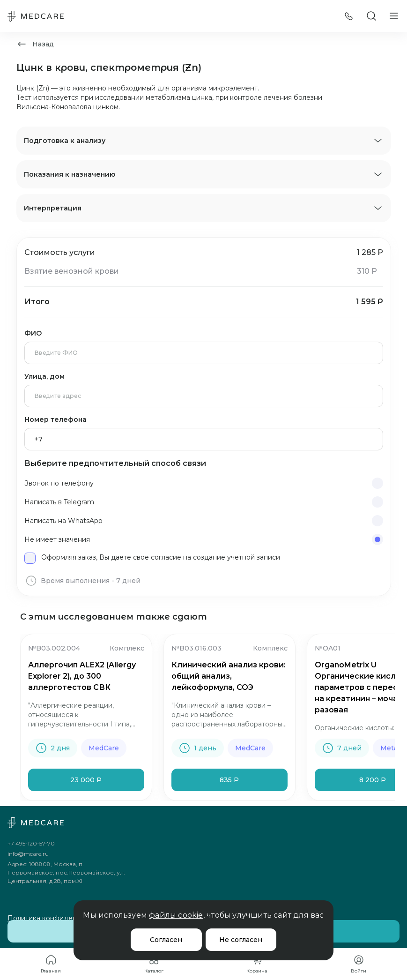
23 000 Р (86, 780)
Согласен (166, 940)
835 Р (229, 780)
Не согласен (241, 940)
